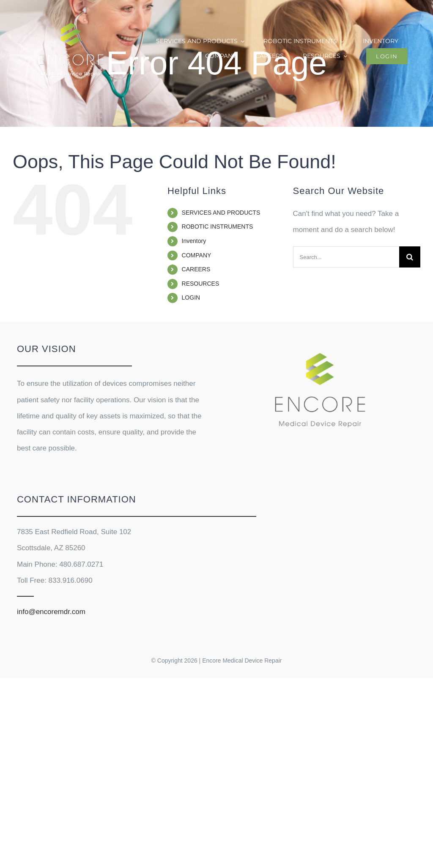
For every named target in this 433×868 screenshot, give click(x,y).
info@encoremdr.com (51, 612)
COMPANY (197, 255)
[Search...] (346, 257)
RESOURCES (201, 284)
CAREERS (196, 269)
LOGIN (191, 298)
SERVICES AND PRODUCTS (221, 213)
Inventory (194, 241)
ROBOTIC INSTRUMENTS (218, 227)
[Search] (410, 257)
